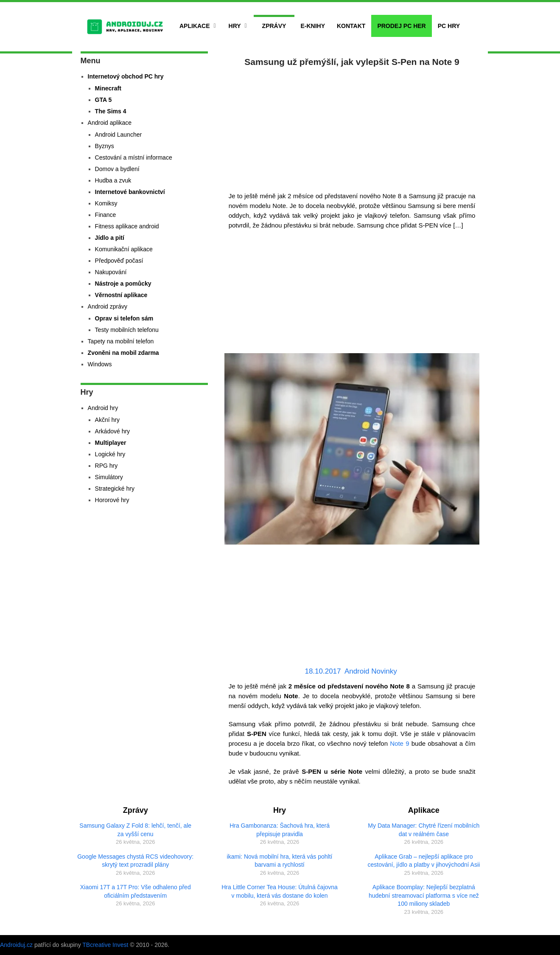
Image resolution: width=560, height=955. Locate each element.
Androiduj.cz (16, 945)
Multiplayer (111, 443)
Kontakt (351, 26)
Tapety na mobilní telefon (121, 341)
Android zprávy (108, 306)
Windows (100, 364)
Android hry (103, 408)
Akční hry (107, 420)
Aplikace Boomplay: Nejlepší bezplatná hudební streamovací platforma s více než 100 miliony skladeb (424, 895)
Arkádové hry (112, 431)
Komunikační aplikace (124, 249)
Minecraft (108, 88)
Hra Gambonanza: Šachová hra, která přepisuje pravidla (280, 830)
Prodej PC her (401, 26)
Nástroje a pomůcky (123, 284)
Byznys (105, 146)
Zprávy (274, 26)
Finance (106, 215)
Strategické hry (115, 489)
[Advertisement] (352, 127)
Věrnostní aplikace (121, 295)
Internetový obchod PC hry (126, 76)
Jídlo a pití (110, 238)
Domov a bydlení (117, 169)
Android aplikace (110, 123)
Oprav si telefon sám (124, 318)
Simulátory (109, 477)
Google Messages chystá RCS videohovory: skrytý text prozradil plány (135, 861)
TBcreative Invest (105, 945)
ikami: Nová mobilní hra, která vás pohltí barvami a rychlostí (280, 861)
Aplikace (195, 26)
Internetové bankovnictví (130, 192)
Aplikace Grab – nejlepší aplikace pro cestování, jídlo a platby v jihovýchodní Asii (424, 861)
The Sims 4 (111, 111)
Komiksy (106, 203)
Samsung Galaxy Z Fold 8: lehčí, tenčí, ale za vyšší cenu (135, 830)
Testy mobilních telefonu (127, 330)
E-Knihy (313, 26)
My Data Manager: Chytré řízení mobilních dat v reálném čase (424, 830)
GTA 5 (104, 100)
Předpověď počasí (119, 261)
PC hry (449, 26)
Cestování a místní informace (134, 157)
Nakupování (111, 272)
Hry (235, 26)
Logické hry (110, 454)
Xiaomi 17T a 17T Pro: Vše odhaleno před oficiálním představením (136, 891)
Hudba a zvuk (113, 180)
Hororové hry (112, 500)
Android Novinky (371, 671)
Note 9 (399, 743)
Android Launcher (119, 135)
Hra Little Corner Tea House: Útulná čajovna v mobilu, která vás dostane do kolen (280, 891)
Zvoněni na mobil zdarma (123, 353)
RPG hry (106, 466)
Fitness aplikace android (127, 226)
